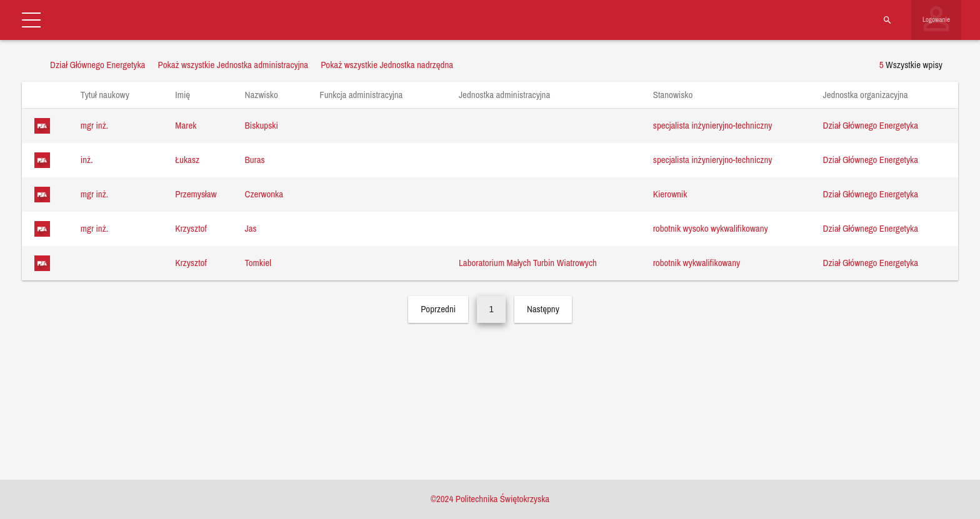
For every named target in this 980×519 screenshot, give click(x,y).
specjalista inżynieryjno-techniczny (713, 125)
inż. (87, 160)
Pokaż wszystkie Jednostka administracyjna (233, 65)
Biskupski (262, 125)
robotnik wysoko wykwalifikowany (711, 228)
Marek (186, 125)
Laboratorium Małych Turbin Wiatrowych (528, 263)
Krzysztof (191, 228)
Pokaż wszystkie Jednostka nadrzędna (387, 65)
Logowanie (936, 19)
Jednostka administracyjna (511, 95)
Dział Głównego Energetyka (871, 125)
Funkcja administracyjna (367, 95)
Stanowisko (679, 95)
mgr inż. (94, 125)
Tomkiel (258, 263)
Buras (255, 160)
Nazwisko (268, 95)
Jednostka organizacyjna (872, 95)
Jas (251, 228)
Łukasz (187, 160)
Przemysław (196, 194)
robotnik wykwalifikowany (697, 263)
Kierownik (670, 194)
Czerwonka (264, 194)
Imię (188, 95)
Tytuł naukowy (111, 95)
